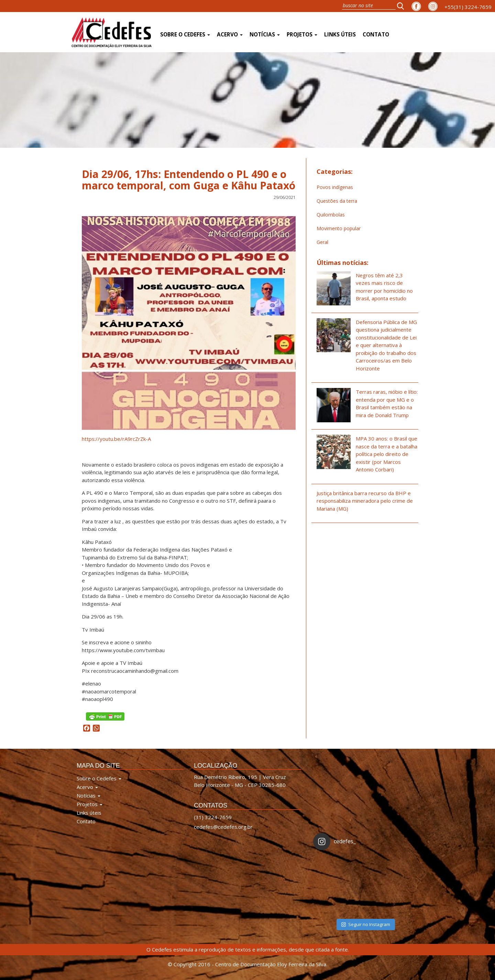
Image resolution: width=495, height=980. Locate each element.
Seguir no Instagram (366, 924)
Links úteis (340, 35)
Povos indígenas (335, 187)
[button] (403, 6)
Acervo (230, 35)
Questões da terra (337, 201)
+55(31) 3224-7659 (468, 7)
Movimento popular (339, 228)
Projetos (302, 35)
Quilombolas (331, 215)
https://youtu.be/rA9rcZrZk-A (116, 439)
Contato (376, 35)
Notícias (265, 35)
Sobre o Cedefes (185, 35)
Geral (322, 242)
